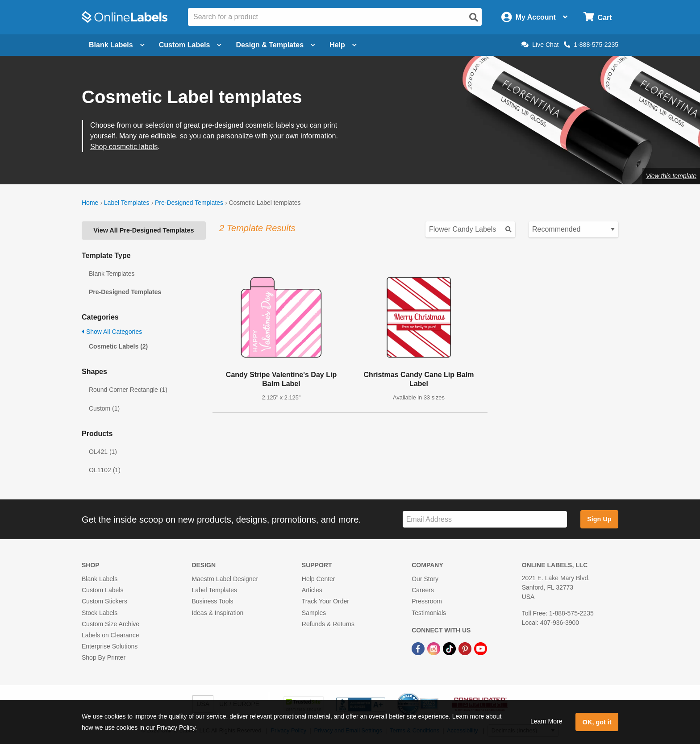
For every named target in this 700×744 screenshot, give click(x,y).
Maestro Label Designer (225, 579)
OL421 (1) (103, 452)
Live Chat (540, 45)
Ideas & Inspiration (217, 613)
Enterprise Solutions (110, 646)
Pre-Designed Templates (189, 203)
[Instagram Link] (435, 648)
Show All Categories (112, 332)
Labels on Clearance (110, 635)
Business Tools (212, 601)
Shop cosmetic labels (124, 147)
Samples (314, 613)
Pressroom (427, 601)
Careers (423, 590)
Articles (312, 590)
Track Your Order (325, 601)
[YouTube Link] (481, 648)
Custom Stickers (104, 601)
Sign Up (599, 519)
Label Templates (127, 203)
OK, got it (597, 722)
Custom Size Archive (110, 624)
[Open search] (474, 17)
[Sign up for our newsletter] (485, 519)
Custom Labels (102, 590)
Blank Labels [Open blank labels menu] (117, 45)
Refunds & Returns (328, 624)
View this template (671, 176)
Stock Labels (100, 613)
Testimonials (429, 613)
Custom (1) (104, 408)
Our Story (425, 579)
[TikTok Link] (450, 648)
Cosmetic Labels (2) (118, 346)
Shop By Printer (104, 657)
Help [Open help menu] (343, 45)
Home (90, 203)
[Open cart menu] (598, 17)
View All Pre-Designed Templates (144, 230)
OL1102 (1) (105, 470)
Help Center (319, 579)
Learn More (546, 721)
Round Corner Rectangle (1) (128, 390)
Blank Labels (100, 579)
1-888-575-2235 (591, 45)
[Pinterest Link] (466, 648)
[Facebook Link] (419, 648)
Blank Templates (112, 274)
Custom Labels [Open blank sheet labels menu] (190, 45)
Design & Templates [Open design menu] (275, 45)
